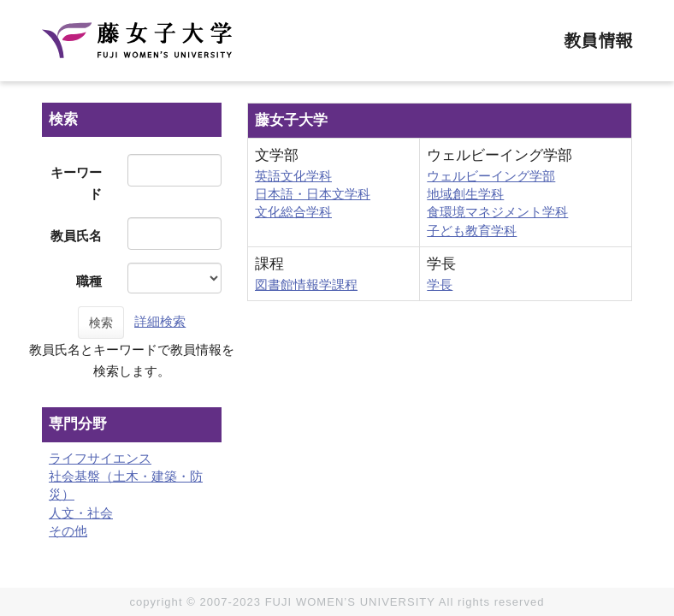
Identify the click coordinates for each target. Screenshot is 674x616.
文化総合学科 (293, 212)
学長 (440, 284)
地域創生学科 (465, 194)
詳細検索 (160, 321)
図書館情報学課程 (306, 284)
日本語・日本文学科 (313, 194)
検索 (101, 323)
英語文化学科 (293, 176)
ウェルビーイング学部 (491, 176)
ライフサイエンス (100, 458)
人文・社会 (81, 513)
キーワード (76, 183)
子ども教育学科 (472, 231)
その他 (68, 531)
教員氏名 (76, 236)
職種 (89, 281)
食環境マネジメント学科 (497, 212)
